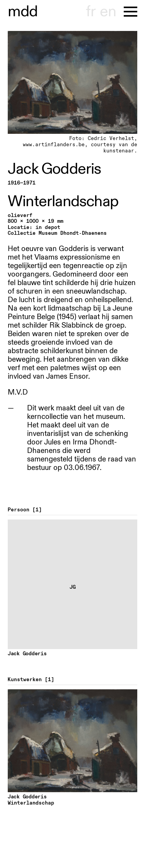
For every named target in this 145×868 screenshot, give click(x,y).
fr (91, 12)
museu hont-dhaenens (23, 12)
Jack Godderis (55, 169)
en (108, 12)
